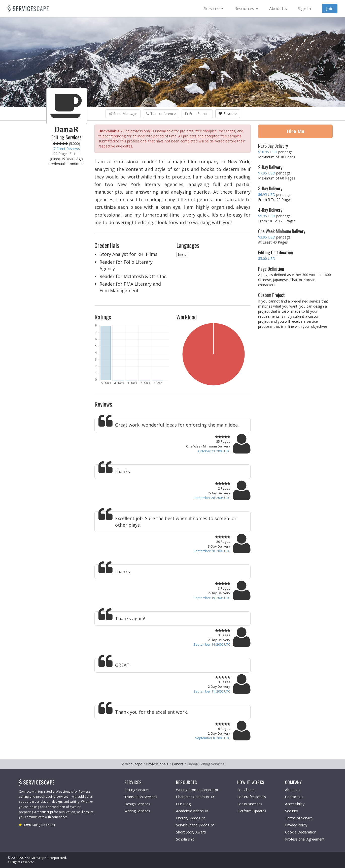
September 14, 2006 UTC (212, 644)
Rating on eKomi (39, 825)
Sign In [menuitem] (304, 9)
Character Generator (195, 797)
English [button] (183, 255)
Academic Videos (192, 811)
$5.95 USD (267, 216)
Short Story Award (191, 832)
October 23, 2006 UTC (214, 451)
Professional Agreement (305, 839)
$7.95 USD (267, 173)
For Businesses (250, 804)
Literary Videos (190, 818)
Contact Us (294, 797)
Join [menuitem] (330, 9)
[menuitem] (214, 9)
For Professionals (252, 797)
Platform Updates (252, 811)
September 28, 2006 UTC (212, 498)
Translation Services (141, 797)
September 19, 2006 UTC (212, 598)
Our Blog (183, 804)
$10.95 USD (268, 152)
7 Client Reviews (67, 149)
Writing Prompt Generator (197, 790)
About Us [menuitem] (278, 9)
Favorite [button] (228, 114)
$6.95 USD (267, 194)
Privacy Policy (296, 825)
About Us (293, 790)
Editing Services (137, 790)
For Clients (246, 790)
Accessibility (295, 804)
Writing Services (137, 811)
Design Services (137, 804)
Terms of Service (299, 818)
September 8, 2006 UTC (213, 738)
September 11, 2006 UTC (212, 691)
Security (291, 811)
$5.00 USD (267, 259)
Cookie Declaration (301, 832)
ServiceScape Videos (195, 825)
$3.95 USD (267, 237)
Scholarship (185, 839)
